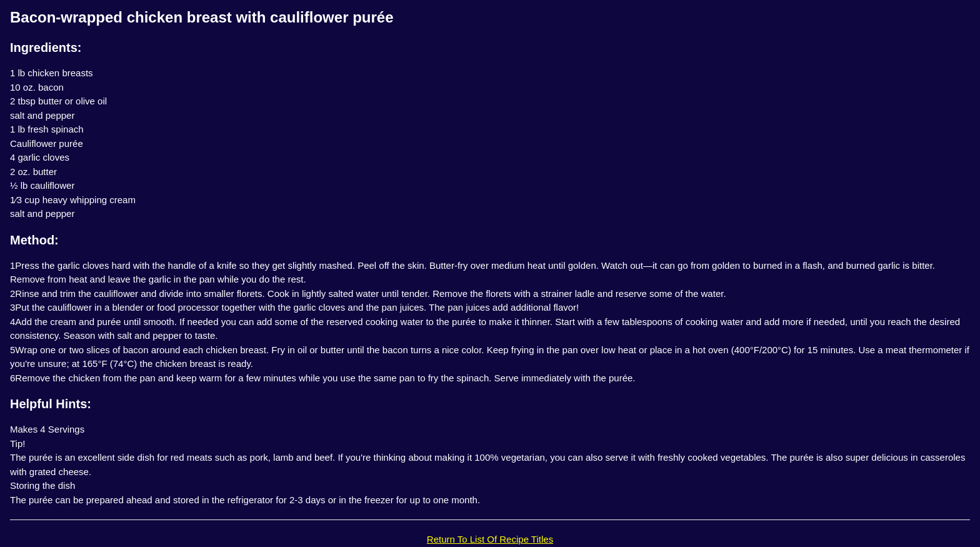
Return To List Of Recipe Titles (490, 539)
